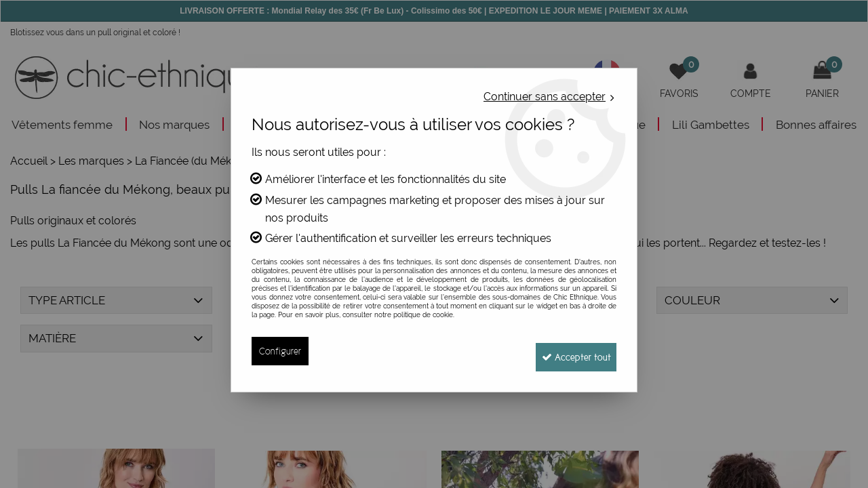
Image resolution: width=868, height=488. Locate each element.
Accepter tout (570, 351)
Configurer (280, 351)
